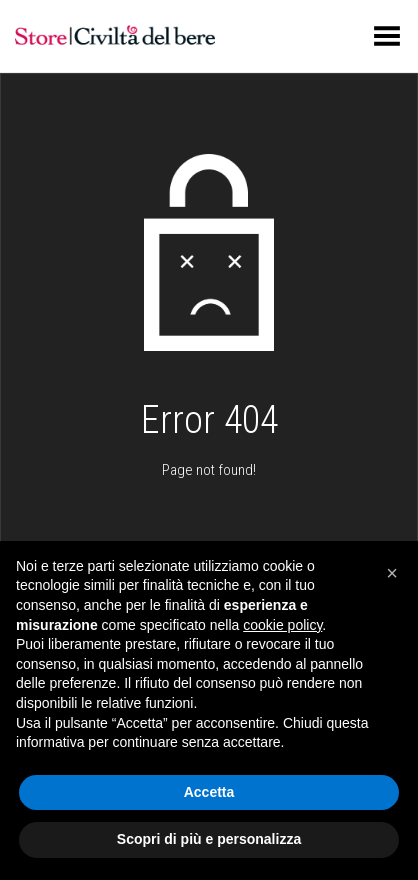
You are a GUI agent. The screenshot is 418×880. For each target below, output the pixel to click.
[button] (392, 573)
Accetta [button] (209, 792)
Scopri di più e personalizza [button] (209, 839)
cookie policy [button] (282, 625)
